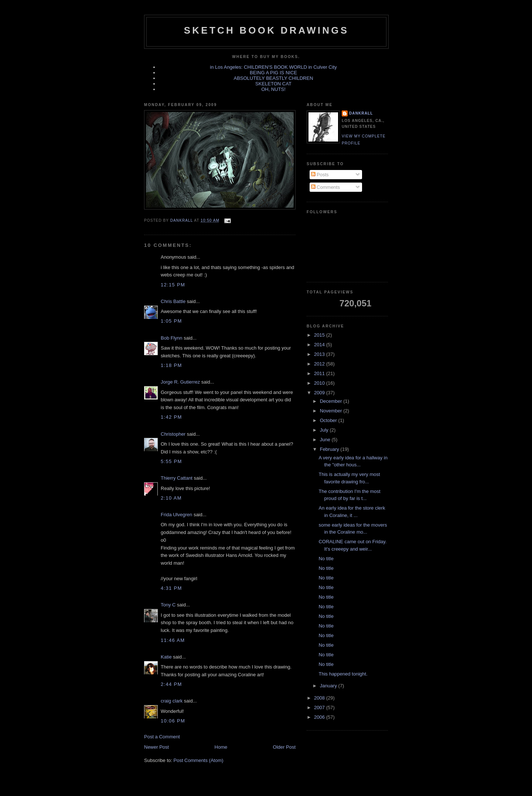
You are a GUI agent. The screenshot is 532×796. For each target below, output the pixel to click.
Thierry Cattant (177, 478)
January (329, 686)
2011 (320, 373)
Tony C (168, 605)
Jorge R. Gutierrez (180, 382)
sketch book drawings (266, 30)
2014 (320, 345)
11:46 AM (173, 640)
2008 (320, 698)
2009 (320, 393)
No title (326, 559)
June (326, 440)
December (332, 401)
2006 (320, 717)
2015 (320, 335)
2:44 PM (171, 684)
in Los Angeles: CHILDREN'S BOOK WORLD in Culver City (273, 67)
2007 (320, 707)
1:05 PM (171, 321)
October (329, 420)
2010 (320, 383)
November (332, 411)
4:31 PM (171, 588)
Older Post (284, 747)
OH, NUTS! (273, 89)
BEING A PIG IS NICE (273, 73)
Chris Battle (173, 301)
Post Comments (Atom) (199, 760)
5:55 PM (171, 461)
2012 (320, 364)
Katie (166, 657)
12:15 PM (173, 285)
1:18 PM (171, 365)
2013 (320, 354)
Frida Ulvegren (176, 515)
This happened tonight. (343, 674)
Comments (325, 187)
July (325, 430)
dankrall (361, 113)
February (330, 449)
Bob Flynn (172, 338)
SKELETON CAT (273, 84)
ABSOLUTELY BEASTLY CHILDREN (273, 78)
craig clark (172, 701)
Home (221, 747)
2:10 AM (171, 498)
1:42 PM (171, 417)
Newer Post (156, 747)
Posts (320, 175)
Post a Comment (162, 737)
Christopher (173, 434)
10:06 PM (173, 721)
